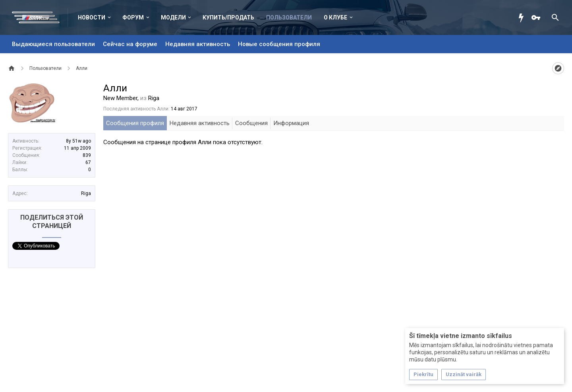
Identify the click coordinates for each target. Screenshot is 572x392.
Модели (173, 17)
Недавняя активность (198, 44)
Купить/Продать (228, 17)
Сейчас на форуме (130, 44)
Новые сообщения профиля (279, 44)
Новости (92, 17)
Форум (133, 17)
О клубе (335, 17)
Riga (86, 193)
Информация (291, 123)
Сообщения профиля (135, 123)
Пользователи (289, 17)
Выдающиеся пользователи (53, 44)
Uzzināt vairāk (464, 374)
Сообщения (251, 123)
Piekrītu (423, 374)
